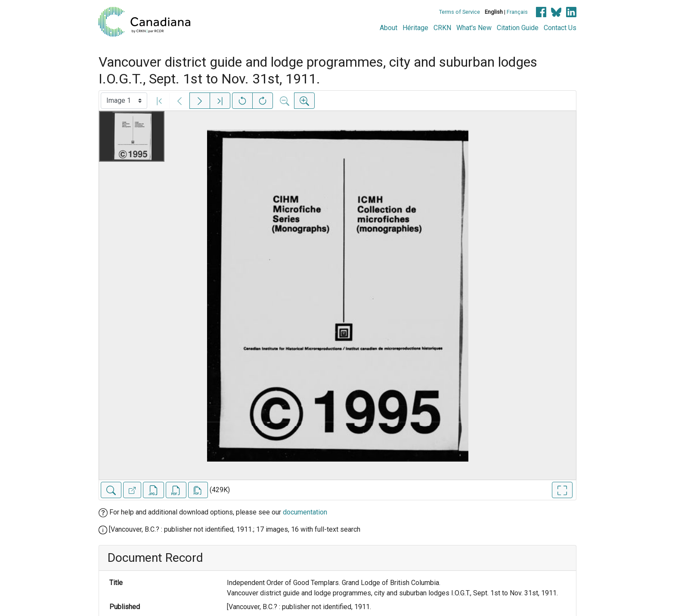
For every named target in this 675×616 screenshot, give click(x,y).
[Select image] (124, 101)
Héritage (415, 28)
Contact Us (560, 28)
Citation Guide (518, 28)
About (389, 28)
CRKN (442, 28)
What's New (474, 28)
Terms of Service (460, 12)
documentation (305, 512)
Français (517, 12)
